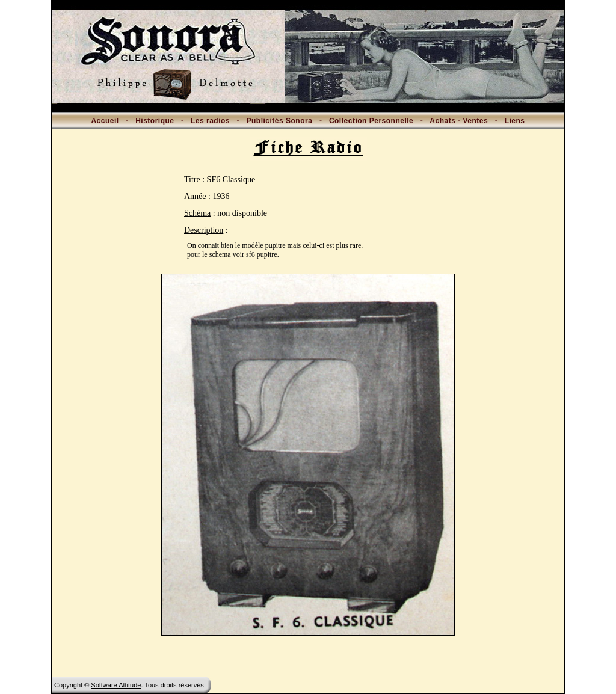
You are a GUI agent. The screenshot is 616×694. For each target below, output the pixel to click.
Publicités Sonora (280, 121)
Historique (155, 121)
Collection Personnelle (371, 121)
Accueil (105, 121)
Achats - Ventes (459, 121)
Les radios (210, 121)
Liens (515, 121)
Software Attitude (116, 685)
